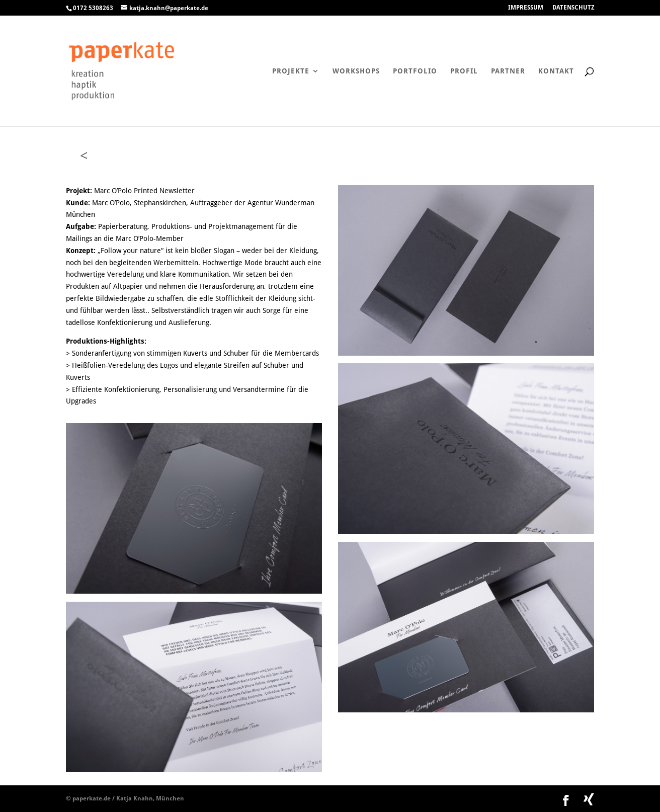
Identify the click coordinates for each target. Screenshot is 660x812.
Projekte (291, 71)
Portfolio (415, 71)
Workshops (356, 71)
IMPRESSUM (526, 8)
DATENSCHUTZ (573, 8)
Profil (464, 71)
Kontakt (556, 71)
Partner (508, 71)
